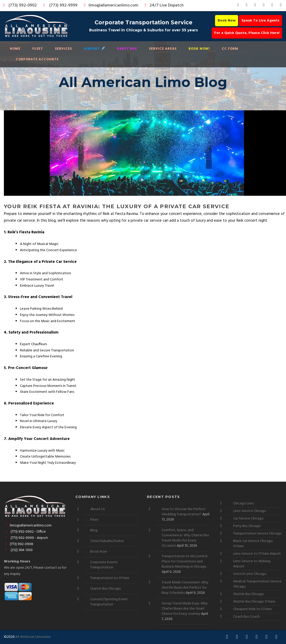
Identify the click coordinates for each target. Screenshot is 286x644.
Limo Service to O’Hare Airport (257, 554)
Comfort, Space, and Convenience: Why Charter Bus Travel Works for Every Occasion (185, 538)
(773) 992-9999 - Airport (26, 538)
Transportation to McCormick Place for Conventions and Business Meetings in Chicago (185, 562)
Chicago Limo (244, 504)
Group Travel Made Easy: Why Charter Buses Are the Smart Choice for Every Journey (185, 609)
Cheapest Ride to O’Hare (252, 609)
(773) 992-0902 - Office (25, 532)
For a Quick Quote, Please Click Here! (247, 33)
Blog (94, 530)
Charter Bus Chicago (106, 589)
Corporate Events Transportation (104, 565)
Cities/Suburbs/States (107, 541)
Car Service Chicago (248, 519)
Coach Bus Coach (246, 617)
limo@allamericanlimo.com (110, 5)
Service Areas (163, 49)
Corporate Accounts (37, 59)
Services (63, 49)
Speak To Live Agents (260, 21)
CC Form (230, 49)
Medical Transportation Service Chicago (257, 584)
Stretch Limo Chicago (250, 574)
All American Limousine (33, 637)
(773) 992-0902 (19, 5)
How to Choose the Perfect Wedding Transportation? (184, 512)
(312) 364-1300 (18, 550)
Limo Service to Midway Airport (252, 564)
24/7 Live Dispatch (163, 5)
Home (15, 49)
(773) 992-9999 (59, 5)
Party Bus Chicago (247, 526)
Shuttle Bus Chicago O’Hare (254, 602)
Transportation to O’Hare (110, 578)
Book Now (227, 21)
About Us (97, 509)
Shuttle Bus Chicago (249, 594)
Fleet (38, 49)
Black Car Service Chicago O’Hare (253, 544)
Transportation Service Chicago (258, 534)
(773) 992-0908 (19, 544)
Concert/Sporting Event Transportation (109, 602)
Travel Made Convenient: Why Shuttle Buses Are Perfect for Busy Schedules (185, 588)
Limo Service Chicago (250, 511)
